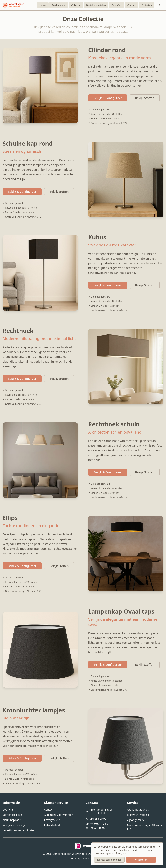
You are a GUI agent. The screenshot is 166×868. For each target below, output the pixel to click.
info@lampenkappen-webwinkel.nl (102, 812)
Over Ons (117, 5)
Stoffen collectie (12, 815)
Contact (132, 5)
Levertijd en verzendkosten (19, 830)
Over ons (8, 810)
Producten (59, 5)
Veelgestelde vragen (15, 825)
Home (43, 5)
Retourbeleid (52, 825)
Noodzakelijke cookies (109, 860)
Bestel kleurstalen (96, 5)
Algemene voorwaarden (59, 815)
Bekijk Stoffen (145, 98)
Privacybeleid (52, 820)
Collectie (76, 5)
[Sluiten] (159, 846)
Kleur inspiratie (12, 820)
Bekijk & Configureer (108, 98)
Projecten (147, 5)
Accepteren (141, 860)
